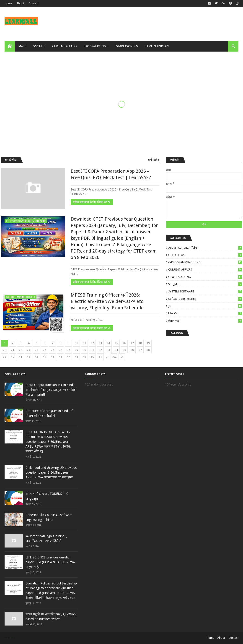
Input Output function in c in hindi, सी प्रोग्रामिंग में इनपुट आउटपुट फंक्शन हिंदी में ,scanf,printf (51, 390)
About (20, 3)
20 (5, 350)
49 (84, 357)
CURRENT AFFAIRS (205, 270)
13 (100, 343)
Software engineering (205, 299)
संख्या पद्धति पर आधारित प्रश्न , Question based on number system (51, 617)
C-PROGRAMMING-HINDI (205, 262)
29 (76, 350)
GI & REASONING (205, 277)
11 (84, 343)
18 (140, 343)
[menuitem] (10, 46)
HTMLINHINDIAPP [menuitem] (157, 46)
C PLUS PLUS (205, 255)
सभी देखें (153, 160)
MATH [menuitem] (22, 46)
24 (36, 350)
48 (76, 357)
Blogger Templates (11, 638)
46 (60, 357)
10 (76, 343)
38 (148, 350)
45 (52, 357)
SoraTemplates (7, 638)
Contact (34, 3)
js (205, 306)
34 (116, 350)
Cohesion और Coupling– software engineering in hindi (49, 517)
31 (92, 350)
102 (114, 357)
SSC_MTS (205, 284)
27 (60, 350)
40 (13, 357)
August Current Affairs (205, 248)
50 (92, 357)
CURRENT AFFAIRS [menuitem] (65, 46)
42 (28, 357)
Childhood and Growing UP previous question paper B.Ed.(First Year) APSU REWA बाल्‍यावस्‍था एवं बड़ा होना (51, 472)
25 (44, 350)
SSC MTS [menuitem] (39, 46)
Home (8, 3)
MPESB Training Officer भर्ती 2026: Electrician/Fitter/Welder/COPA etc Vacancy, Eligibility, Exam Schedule (107, 301)
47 (68, 357)
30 (84, 350)
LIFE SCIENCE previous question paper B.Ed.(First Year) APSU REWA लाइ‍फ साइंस (50, 562)
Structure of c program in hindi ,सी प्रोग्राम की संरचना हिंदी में (49, 413)
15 (116, 343)
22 (21, 350)
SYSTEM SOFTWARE (205, 291)
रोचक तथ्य (205, 321)
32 (100, 350)
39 (5, 357)
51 (100, 357)
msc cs (205, 313)
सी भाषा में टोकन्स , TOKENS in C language (47, 496)
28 (68, 350)
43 (36, 357)
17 (132, 343)
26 (52, 350)
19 (148, 343)
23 (28, 350)
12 (92, 343)
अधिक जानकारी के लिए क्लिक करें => (92, 202)
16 (124, 343)
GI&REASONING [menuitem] (127, 46)
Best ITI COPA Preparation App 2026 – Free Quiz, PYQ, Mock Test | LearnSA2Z (111, 174)
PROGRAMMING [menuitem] (95, 46)
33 (108, 350)
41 (21, 357)
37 (140, 350)
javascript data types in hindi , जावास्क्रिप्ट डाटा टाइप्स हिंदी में (46, 538)
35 (124, 350)
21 (13, 350)
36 (132, 350)
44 (44, 357)
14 (108, 343)
